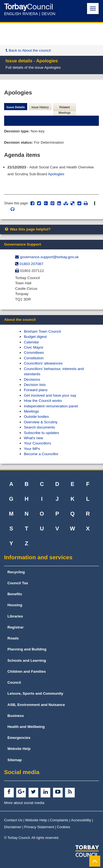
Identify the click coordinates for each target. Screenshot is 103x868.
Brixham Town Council (42, 331)
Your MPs (32, 449)
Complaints (59, 820)
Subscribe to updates (41, 433)
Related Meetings (65, 110)
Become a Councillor (41, 454)
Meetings (31, 411)
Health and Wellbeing (26, 727)
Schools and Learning (27, 660)
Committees (34, 353)
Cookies (64, 827)
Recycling (16, 572)
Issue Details (16, 107)
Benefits (15, 594)
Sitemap (15, 760)
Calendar (31, 342)
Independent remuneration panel (51, 406)
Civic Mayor (34, 347)
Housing (15, 605)
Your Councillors (37, 443)
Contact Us (13, 820)
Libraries (15, 616)
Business (16, 716)
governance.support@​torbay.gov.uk (49, 257)
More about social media (24, 803)
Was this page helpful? (27, 229)
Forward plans (36, 390)
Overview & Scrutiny (41, 422)
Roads (13, 638)
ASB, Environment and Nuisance (36, 705)
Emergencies (19, 738)
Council (14, 682)
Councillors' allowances (43, 363)
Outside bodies (36, 417)
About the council (20, 320)
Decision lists (35, 385)
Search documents (39, 427)
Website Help (19, 749)
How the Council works (43, 401)
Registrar (16, 627)
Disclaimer (13, 827)
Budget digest (35, 337)
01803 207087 (31, 264)
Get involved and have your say (50, 395)
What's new (34, 438)
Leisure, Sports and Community (35, 693)
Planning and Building (27, 649)
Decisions (32, 379)
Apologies (56, 174)
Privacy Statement (39, 827)
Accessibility (81, 820)
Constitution (34, 358)
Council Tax (18, 583)
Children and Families (27, 671)
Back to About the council (28, 50)
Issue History (40, 107)
